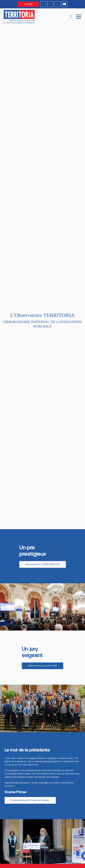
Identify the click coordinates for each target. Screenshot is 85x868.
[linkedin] (43, 4)
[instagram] (50, 4)
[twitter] (57, 4)
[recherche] (71, 17)
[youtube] (64, 4)
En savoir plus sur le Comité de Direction (30, 800)
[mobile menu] (79, 16)
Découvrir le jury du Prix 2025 (42, 666)
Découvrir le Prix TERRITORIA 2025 (43, 564)
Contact (28, 4)
